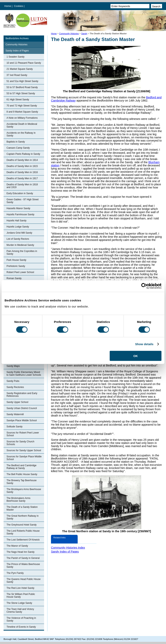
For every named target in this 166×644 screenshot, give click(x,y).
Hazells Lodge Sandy (18, 227)
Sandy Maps (13, 366)
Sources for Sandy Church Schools (20, 443)
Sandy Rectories (15, 387)
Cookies (19, 6)
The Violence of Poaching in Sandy (21, 619)
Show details (144, 344)
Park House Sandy (16, 260)
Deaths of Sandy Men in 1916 (22, 172)
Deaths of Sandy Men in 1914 (22, 160)
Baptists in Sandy (16, 142)
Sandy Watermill (15, 414)
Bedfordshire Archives (17, 38)
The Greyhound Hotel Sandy (22, 525)
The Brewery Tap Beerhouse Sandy (22, 482)
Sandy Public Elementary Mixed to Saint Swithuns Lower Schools (24, 374)
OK (136, 356)
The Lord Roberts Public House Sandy (23, 532)
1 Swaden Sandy (16, 57)
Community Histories (69, 34)
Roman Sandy (14, 278)
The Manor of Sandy (17, 546)
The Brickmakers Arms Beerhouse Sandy (18, 500)
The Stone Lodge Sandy (19, 603)
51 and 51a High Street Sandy (22, 81)
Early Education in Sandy (20, 193)
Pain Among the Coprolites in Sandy (22, 253)
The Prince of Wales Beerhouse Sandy (23, 566)
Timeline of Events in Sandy (21, 627)
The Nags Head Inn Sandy (20, 552)
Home (8, 6)
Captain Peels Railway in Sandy (23, 154)
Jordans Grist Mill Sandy (19, 233)
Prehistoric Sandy (16, 266)
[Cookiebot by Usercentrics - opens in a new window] (144, 286)
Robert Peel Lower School (20, 272)
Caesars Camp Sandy (18, 148)
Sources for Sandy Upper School (24, 450)
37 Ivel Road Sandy (17, 75)
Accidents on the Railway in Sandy (21, 134)
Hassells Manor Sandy (18, 208)
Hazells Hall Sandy (17, 221)
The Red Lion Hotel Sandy (20, 588)
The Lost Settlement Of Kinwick (23, 540)
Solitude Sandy (15, 427)
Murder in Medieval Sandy (20, 245)
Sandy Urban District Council (22, 408)
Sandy (84, 34)
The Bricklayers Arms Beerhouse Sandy (24, 491)
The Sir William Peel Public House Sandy (21, 596)
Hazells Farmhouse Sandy (20, 214)
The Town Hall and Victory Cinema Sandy (20, 610)
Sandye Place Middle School (22, 420)
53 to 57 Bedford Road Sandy (22, 87)
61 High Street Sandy (18, 100)
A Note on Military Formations (22, 118)
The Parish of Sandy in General (23, 558)
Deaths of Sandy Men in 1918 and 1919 (22, 186)
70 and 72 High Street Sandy (22, 106)
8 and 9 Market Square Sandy (22, 112)
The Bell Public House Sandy (22, 474)
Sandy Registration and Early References (22, 395)
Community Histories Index (68, 548)
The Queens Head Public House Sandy (24, 581)
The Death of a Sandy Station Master (22, 508)
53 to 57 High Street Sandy (21, 93)
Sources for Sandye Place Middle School (24, 458)
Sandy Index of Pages (17, 51)
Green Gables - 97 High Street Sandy (23, 201)
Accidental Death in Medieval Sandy (22, 125)
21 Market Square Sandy (20, 69)
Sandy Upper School (17, 402)
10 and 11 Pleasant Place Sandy (24, 63)
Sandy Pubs (13, 381)
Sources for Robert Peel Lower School (23, 434)
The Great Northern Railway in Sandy (23, 517)
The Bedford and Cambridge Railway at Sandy (21, 467)
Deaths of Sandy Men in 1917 (22, 178)
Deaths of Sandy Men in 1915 (22, 166)
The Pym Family (15, 573)
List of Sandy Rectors (18, 239)
